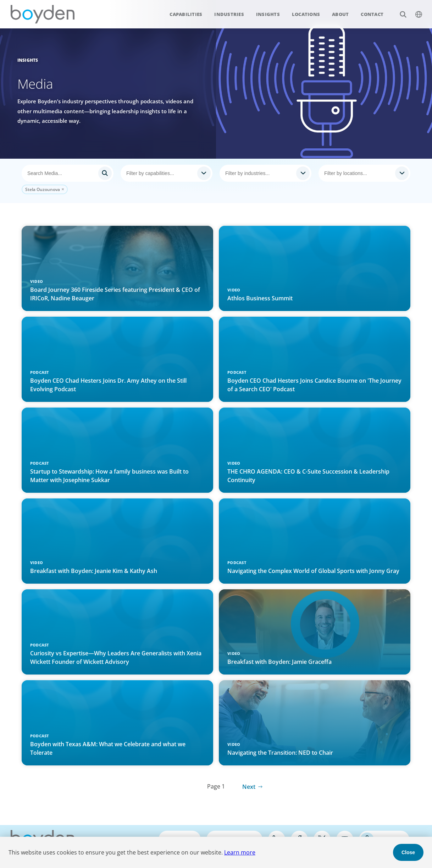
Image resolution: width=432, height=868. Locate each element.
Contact (372, 14)
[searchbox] (160, 173)
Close (408, 852)
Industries (229, 14)
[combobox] (167, 173)
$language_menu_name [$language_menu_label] (415, 10)
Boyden (43, 14)
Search (399, 10)
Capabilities (186, 14)
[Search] (68, 173)
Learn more (240, 852)
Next (249, 787)
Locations (306, 14)
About (340, 14)
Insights (268, 14)
